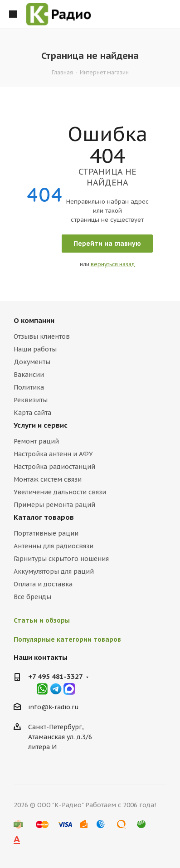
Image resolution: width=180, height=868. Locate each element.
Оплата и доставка (43, 584)
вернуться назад (113, 264)
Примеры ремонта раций (54, 505)
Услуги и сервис (41, 425)
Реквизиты (31, 400)
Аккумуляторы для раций (54, 571)
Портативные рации (46, 533)
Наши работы (35, 349)
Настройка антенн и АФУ (53, 454)
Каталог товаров (44, 517)
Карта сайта (32, 413)
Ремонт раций (36, 441)
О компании (34, 320)
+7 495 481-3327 (56, 676)
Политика (29, 387)
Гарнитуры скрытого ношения (61, 559)
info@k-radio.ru (54, 707)
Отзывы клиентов (42, 336)
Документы (32, 362)
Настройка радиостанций (54, 467)
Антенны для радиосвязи (54, 546)
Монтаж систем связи (48, 479)
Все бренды (32, 597)
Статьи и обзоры (42, 620)
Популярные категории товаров (67, 639)
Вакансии (29, 375)
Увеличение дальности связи (60, 492)
